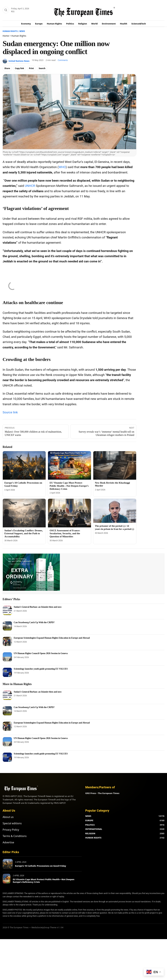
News (22, 31)
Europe (39, 24)
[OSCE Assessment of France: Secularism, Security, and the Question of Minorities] (69, 513)
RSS (13, 11)
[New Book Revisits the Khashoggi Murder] (115, 465)
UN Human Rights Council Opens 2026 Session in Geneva (41, 653)
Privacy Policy (11, 830)
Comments (63, 60)
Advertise (8, 842)
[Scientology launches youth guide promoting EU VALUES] (7, 672)
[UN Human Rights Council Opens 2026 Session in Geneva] (7, 657)
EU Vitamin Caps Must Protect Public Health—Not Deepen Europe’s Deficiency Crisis (69, 486)
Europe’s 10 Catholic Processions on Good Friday (41, 866)
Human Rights (54, 24)
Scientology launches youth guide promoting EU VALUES (41, 669)
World (94, 24)
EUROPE (89, 820)
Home (6, 36)
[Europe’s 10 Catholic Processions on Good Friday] (24, 465)
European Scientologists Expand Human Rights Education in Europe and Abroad (52, 638)
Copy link (20, 68)
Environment (109, 24)
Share (7, 68)
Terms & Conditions (15, 836)
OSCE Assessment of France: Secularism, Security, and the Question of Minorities (65, 534)
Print (31, 68)
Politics (70, 24)
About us (8, 817)
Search (42, 68)
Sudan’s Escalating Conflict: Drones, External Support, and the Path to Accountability (24, 534)
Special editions (12, 823)
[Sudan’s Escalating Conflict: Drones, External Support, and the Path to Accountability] (24, 513)
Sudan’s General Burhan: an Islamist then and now (38, 607)
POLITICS (90, 825)
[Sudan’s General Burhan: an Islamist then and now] (7, 610)
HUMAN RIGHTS (93, 838)
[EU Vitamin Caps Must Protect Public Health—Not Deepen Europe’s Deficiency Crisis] (69, 465)
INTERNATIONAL (94, 829)
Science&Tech (139, 24)
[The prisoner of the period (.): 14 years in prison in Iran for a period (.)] (115, 511)
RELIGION (90, 833)
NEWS (88, 816)
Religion (83, 24)
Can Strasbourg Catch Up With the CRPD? (34, 622)
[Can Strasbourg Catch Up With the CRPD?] (7, 626)
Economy (26, 24)
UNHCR (30, 186)
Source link (10, 412)
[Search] (6, 10)
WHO (62, 167)
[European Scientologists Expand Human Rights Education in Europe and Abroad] (7, 641)
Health (124, 24)
